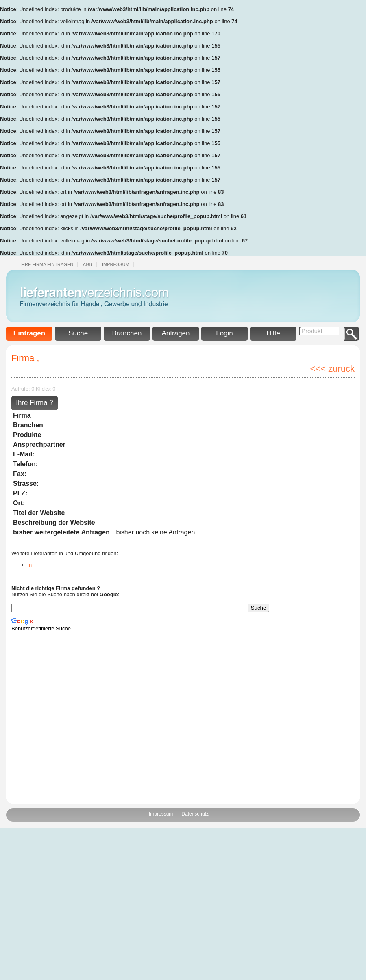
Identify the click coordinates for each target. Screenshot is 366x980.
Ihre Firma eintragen (47, 264)
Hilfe (273, 333)
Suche (78, 333)
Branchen (127, 333)
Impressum (116, 264)
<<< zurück (332, 369)
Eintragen (29, 333)
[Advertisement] (333, 122)
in (30, 565)
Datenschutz (195, 814)
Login (224, 333)
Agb (88, 264)
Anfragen (176, 333)
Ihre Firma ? (35, 403)
